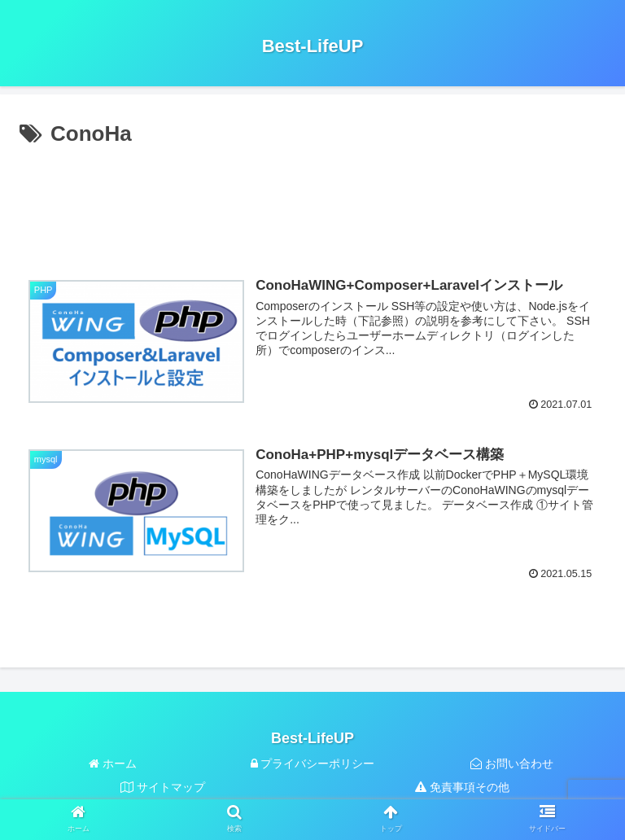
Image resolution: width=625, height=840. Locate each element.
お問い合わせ (512, 763)
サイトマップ (163, 787)
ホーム (113, 763)
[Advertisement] (312, 202)
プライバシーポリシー (313, 763)
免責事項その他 (462, 787)
